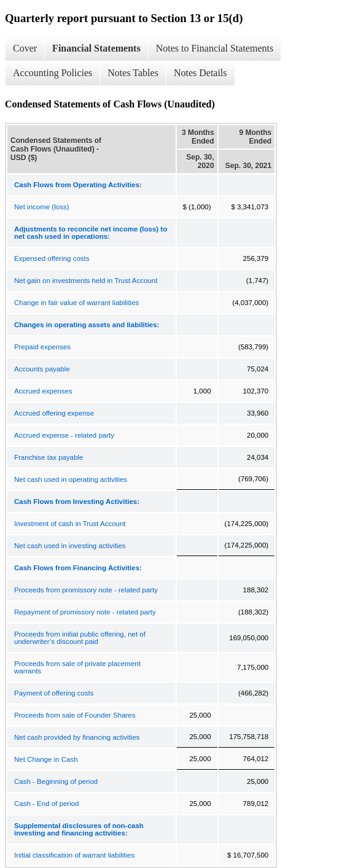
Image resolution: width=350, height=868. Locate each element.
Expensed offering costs (52, 258)
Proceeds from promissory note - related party (86, 590)
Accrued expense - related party (64, 435)
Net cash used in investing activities (70, 546)
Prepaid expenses (42, 347)
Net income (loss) (41, 207)
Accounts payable (42, 369)
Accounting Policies (52, 73)
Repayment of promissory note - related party (85, 612)
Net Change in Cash (46, 759)
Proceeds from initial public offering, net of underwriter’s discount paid (80, 638)
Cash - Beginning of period (56, 781)
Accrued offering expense (54, 413)
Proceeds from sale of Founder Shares (75, 715)
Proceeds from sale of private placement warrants (77, 667)
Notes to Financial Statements (215, 48)
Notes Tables (133, 73)
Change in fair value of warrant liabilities (76, 303)
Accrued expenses (43, 391)
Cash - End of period (46, 804)
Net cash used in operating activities (71, 479)
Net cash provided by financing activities (77, 737)
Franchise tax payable (49, 457)
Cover (25, 48)
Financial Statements (96, 48)
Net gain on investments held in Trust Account (86, 281)
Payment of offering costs (54, 693)
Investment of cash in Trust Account (70, 524)
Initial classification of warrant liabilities (74, 855)
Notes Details (200, 73)
